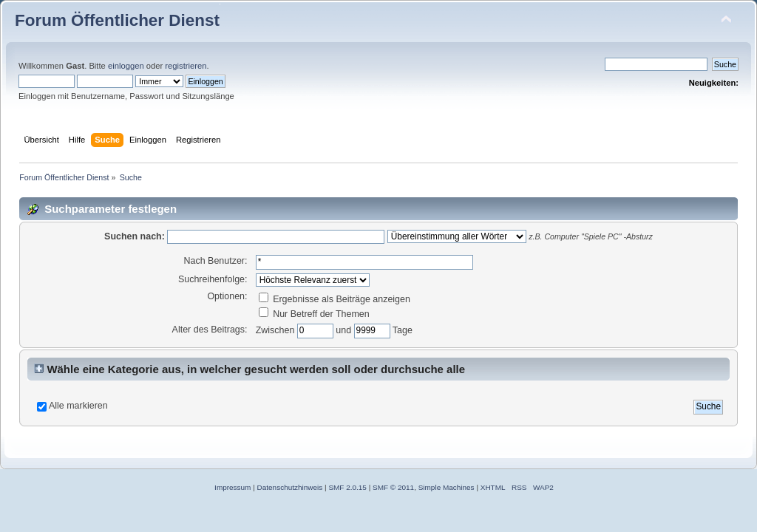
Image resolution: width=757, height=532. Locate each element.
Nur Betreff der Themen (314, 314)
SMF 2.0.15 (347, 487)
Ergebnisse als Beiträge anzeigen (335, 299)
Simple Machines (447, 487)
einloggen (126, 66)
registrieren (186, 66)
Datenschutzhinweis (290, 487)
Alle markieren (78, 406)
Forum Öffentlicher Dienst (117, 20)
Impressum (232, 487)
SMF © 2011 (393, 487)
